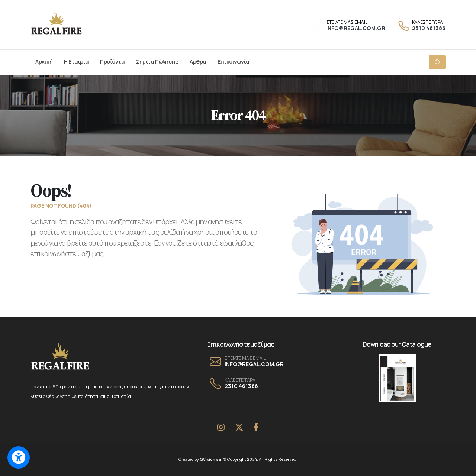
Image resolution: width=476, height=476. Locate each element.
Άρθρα (198, 61)
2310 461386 (429, 28)
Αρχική (44, 61)
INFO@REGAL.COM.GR (356, 28)
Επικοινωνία (234, 61)
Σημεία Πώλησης (157, 61)
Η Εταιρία (76, 61)
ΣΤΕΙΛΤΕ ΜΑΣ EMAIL (347, 22)
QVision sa (212, 459)
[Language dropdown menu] (437, 62)
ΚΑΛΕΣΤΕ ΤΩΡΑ (427, 22)
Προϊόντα (112, 61)
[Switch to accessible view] (19, 457)
